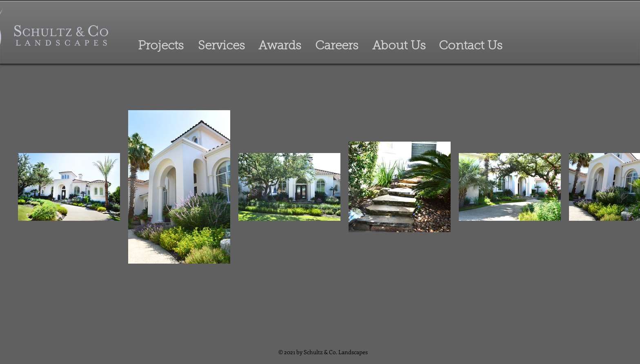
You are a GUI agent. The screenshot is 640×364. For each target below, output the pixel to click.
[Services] (221, 47)
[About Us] (399, 47)
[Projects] (161, 47)
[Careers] (337, 47)
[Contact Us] (470, 47)
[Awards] (280, 47)
